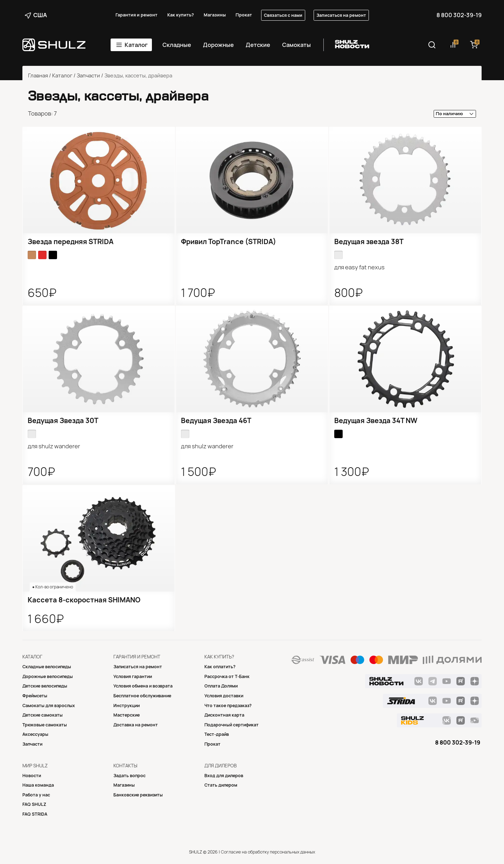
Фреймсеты (35, 696)
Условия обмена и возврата (143, 686)
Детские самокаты (43, 715)
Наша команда (38, 785)
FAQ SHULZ (34, 804)
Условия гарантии (133, 676)
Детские (258, 45)
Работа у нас (36, 795)
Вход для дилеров (224, 776)
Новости (32, 776)
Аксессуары (35, 734)
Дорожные (218, 45)
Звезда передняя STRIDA (71, 242)
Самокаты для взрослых (49, 706)
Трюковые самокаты (45, 725)
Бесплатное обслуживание (142, 696)
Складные (177, 45)
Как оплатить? (220, 667)
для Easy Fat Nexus (359, 267)
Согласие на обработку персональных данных (268, 852)
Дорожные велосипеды (48, 676)
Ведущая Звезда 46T (216, 421)
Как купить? (181, 15)
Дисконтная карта (224, 715)
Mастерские (127, 715)
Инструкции (127, 706)
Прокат (244, 15)
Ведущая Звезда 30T (63, 421)
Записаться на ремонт (341, 15)
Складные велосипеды (47, 667)
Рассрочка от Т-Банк (227, 676)
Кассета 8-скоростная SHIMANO (84, 600)
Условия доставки (224, 696)
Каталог (136, 45)
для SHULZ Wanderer (54, 446)
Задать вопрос (129, 776)
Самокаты (296, 45)
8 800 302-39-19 (459, 15)
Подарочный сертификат (232, 725)
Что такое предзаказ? (228, 706)
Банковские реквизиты (138, 795)
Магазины (215, 15)
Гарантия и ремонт (136, 15)
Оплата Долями (221, 686)
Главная (38, 76)
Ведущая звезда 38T (369, 242)
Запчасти (88, 76)
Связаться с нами (283, 15)
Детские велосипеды (45, 686)
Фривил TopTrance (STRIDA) (229, 242)
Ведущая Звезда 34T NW (376, 421)
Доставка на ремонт (136, 725)
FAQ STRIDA (35, 814)
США (36, 15)
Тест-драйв (217, 734)
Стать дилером (221, 785)
